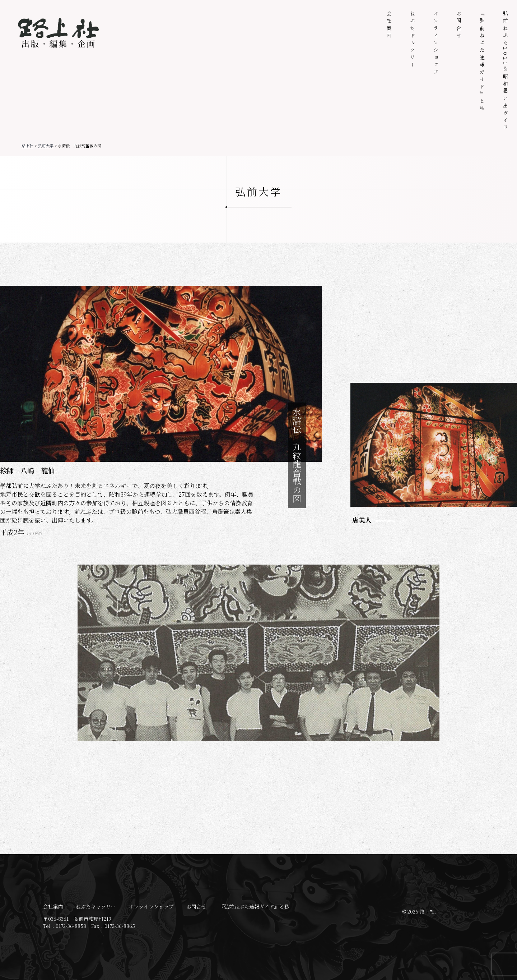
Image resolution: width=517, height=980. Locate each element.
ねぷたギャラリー (413, 40)
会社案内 (389, 25)
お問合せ (459, 25)
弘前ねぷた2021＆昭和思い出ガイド (506, 71)
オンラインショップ (436, 43)
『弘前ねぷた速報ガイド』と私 (482, 62)
